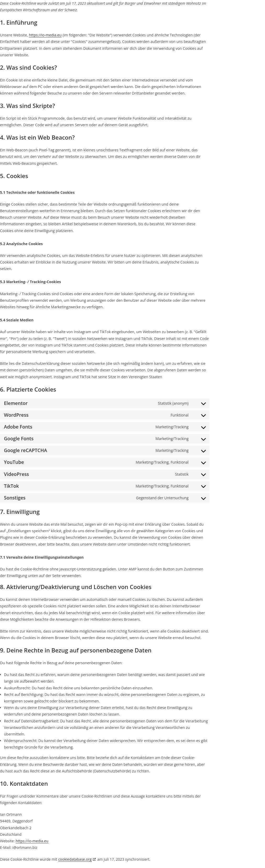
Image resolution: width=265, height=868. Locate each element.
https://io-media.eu (45, 35)
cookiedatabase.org (75, 859)
